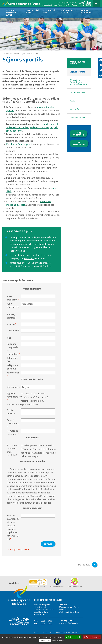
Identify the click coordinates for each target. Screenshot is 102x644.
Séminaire (38, 393)
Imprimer (96, 75)
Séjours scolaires (77, 93)
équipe (18, 237)
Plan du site (48, 633)
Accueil (5, 54)
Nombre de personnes (13, 432)
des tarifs (29, 258)
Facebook (96, 65)
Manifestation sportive (18, 404)
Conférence (27, 397)
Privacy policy (58, 641)
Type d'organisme (13, 307)
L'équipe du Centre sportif (19, 144)
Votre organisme (13, 298)
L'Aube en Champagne (85, 11)
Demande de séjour (78, 118)
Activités (38, 453)
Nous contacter (78, 134)
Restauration (48, 445)
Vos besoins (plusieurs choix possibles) (13, 450)
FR (96, 3)
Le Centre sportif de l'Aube (11, 13)
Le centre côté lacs (50, 11)
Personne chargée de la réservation (13, 349)
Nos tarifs (74, 109)
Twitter (96, 70)
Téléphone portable (12, 367)
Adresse (11, 324)
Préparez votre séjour (69, 11)
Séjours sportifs (77, 72)
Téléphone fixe (12, 360)
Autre (36, 404)
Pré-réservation (79, 143)
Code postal (13, 332)
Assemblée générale (31, 401)
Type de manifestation (14, 397)
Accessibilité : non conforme (67, 633)
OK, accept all (73, 637)
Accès (72, 101)
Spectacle (41, 397)
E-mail (96, 60)
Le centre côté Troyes (32, 11)
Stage (26, 393)
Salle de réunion (31, 449)
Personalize (45, 641)
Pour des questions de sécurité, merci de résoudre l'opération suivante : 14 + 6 (13, 527)
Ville (10, 338)
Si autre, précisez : (11, 316)
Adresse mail (13, 374)
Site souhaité (13, 387)
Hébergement (31, 445)
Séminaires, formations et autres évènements (78, 82)
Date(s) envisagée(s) (13, 423)
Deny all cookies (92, 637)
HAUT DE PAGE (88, 565)
